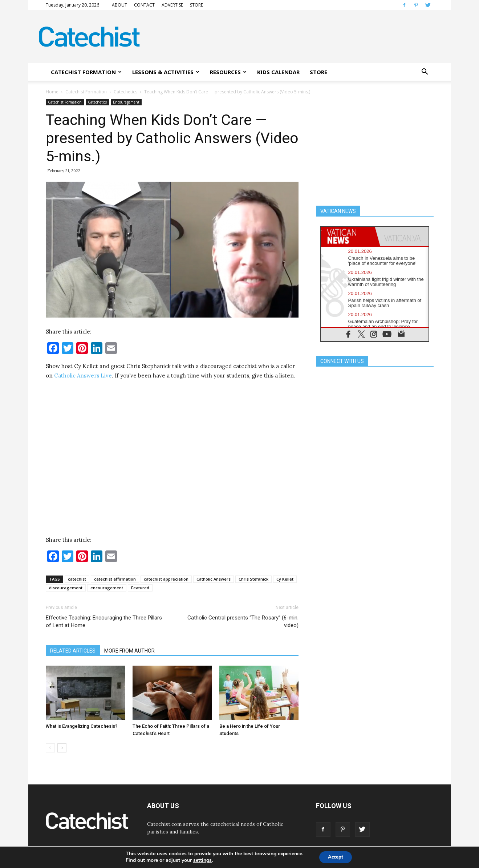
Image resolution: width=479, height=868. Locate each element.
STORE (196, 5)
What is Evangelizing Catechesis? (82, 726)
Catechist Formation (86, 92)
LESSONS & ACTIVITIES (166, 72)
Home (52, 92)
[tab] (348, 236)
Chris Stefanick (253, 579)
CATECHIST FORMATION (86, 72)
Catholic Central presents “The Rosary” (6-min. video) (243, 621)
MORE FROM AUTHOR (129, 651)
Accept (336, 857)
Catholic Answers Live (83, 376)
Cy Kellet (285, 579)
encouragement (107, 588)
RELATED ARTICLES (73, 651)
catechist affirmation (115, 579)
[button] (425, 72)
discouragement (66, 588)
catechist (77, 579)
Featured (140, 588)
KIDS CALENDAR (278, 72)
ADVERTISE (172, 5)
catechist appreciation (166, 579)
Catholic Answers (214, 579)
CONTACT (144, 5)
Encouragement (126, 102)
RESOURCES (228, 72)
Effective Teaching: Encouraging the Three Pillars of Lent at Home (104, 621)
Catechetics (125, 92)
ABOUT (119, 5)
